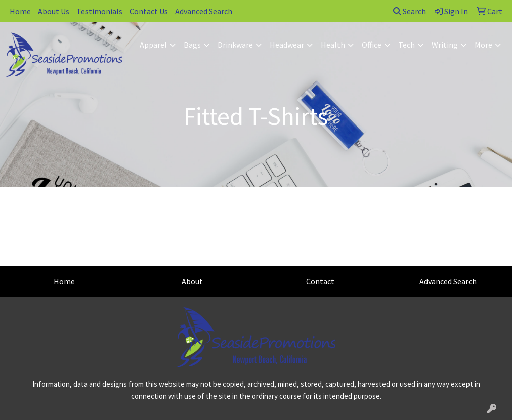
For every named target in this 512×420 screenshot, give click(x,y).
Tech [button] (407, 45)
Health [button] (333, 45)
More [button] (483, 45)
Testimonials (99, 11)
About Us (54, 11)
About (192, 281)
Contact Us (149, 11)
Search (410, 11)
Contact (320, 281)
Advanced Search (204, 11)
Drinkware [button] (235, 45)
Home (20, 11)
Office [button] (372, 45)
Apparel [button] (153, 45)
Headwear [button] (287, 45)
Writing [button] (445, 45)
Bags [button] (192, 45)
